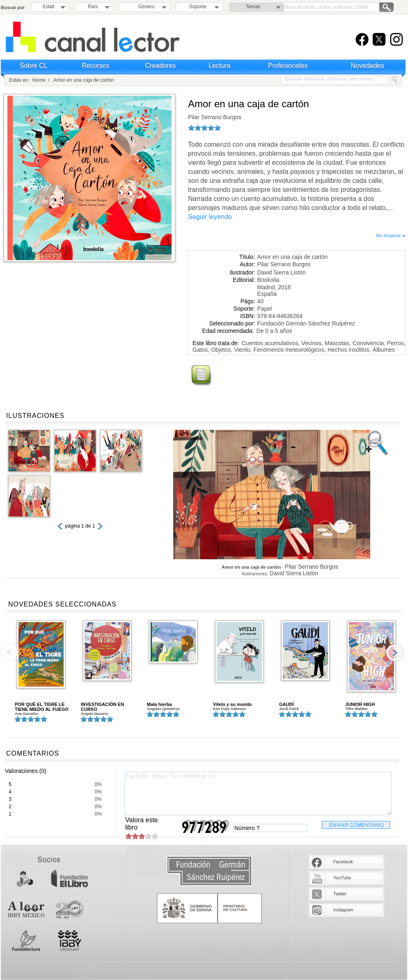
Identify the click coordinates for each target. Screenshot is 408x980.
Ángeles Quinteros (163, 709)
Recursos (96, 66)
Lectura (219, 66)
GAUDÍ (286, 704)
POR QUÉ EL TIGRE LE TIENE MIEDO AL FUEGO (42, 707)
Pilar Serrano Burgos (215, 117)
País (93, 7)
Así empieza (391, 235)
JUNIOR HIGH (360, 704)
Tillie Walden (356, 709)
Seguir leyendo (210, 217)
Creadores (161, 66)
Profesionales (288, 66)
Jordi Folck (289, 709)
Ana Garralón (26, 714)
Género (145, 7)
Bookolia (268, 280)
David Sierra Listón (282, 272)
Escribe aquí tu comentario (258, 793)
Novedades (368, 66)
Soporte (198, 7)
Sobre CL (34, 66)
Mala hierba (159, 704)
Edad (48, 7)
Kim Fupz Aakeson (229, 709)
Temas (253, 7)
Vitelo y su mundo (233, 704)
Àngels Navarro (95, 714)
